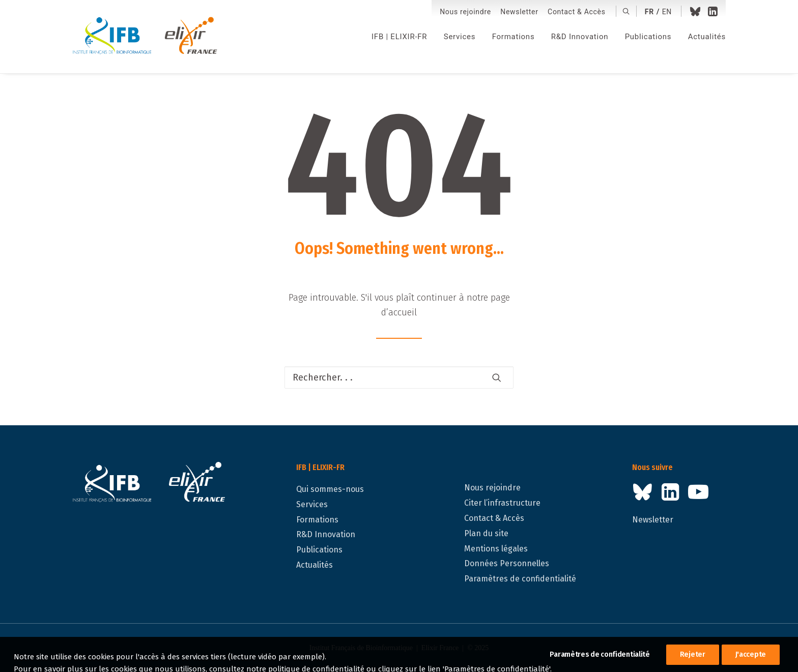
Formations (514, 37)
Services (460, 37)
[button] (626, 11)
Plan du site (486, 533)
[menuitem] (465, 12)
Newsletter (519, 12)
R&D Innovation (580, 37)
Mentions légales (496, 549)
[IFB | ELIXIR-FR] (149, 37)
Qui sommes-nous (330, 489)
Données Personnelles (507, 563)
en (667, 12)
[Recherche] (399, 377)
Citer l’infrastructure (502, 503)
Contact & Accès (577, 12)
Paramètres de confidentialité (520, 579)
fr (649, 12)
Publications (648, 37)
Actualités (707, 37)
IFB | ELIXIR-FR (399, 37)
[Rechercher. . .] (399, 377)
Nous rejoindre (465, 12)
